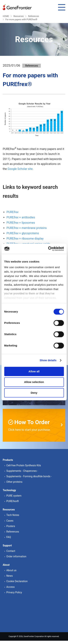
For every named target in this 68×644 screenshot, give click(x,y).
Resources (18, 16)
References (34, 16)
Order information (16, 556)
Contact (11, 551)
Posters (11, 526)
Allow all (34, 371)
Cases (10, 521)
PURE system (14, 496)
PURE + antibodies (21, 217)
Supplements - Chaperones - (22, 471)
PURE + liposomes (21, 223)
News (10, 576)
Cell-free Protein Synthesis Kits (24, 465)
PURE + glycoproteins (23, 233)
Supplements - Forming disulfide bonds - (29, 476)
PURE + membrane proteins (27, 228)
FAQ (9, 537)
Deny (34, 393)
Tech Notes (13, 515)
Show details (48, 360)
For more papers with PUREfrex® (21, 20)
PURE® (13, 501)
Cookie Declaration (17, 581)
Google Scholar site (20, 169)
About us (11, 570)
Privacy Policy (14, 592)
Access (11, 587)
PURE (13, 212)
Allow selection (34, 382)
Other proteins (14, 482)
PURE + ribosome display (25, 239)
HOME (6, 16)
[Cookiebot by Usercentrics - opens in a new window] (48, 249)
